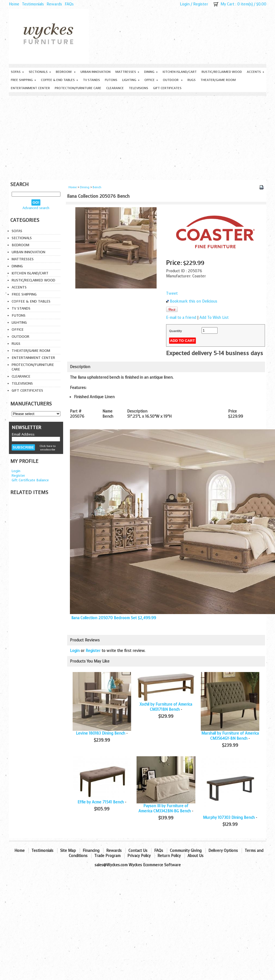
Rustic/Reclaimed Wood (222, 72)
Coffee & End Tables (59, 80)
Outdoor (173, 80)
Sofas (17, 72)
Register (201, 4)
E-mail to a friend (181, 318)
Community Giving (186, 851)
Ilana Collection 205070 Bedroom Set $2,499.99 (114, 618)
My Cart (227, 4)
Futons (111, 80)
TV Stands (91, 80)
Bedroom (66, 72)
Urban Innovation (96, 72)
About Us (195, 856)
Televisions (138, 88)
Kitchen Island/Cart (180, 72)
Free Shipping (23, 80)
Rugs (192, 80)
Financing (91, 851)
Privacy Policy (139, 856)
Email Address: (23, 434)
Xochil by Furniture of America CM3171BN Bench (166, 707)
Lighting (131, 80)
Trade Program (107, 856)
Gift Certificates (167, 88)
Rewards (54, 4)
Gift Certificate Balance (30, 480)
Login (185, 4)
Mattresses (127, 72)
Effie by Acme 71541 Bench (101, 802)
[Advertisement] (138, 137)
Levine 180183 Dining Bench (101, 733)
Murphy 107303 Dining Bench (229, 818)
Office (151, 80)
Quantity (175, 331)
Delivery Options (223, 851)
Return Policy (169, 856)
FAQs (69, 4)
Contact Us (138, 851)
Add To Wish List (214, 318)
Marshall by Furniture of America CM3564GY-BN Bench (230, 736)
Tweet (172, 293)
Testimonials (33, 4)
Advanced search (36, 208)
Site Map (68, 851)
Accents (255, 72)
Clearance (115, 88)
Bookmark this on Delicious (194, 301)
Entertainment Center (30, 88)
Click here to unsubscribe (48, 448)
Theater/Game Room (218, 80)
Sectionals (40, 72)
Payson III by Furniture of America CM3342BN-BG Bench (165, 809)
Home (14, 4)
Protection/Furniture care (78, 88)
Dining (151, 72)
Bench (97, 187)
